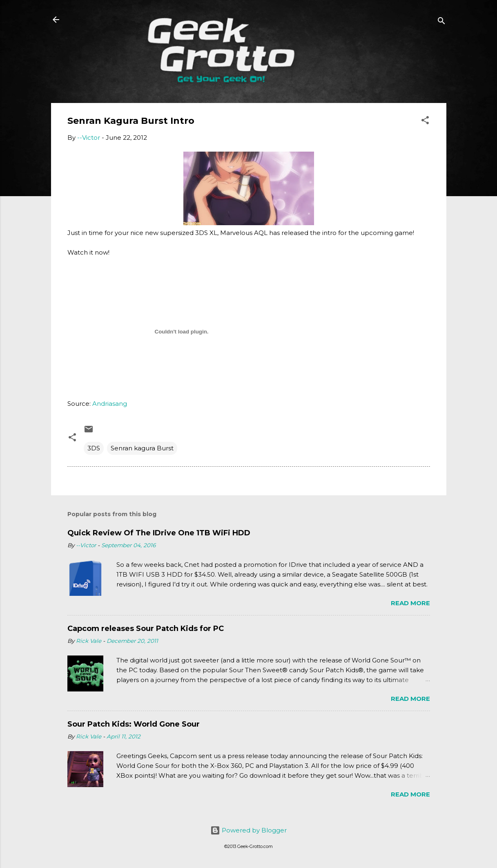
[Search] (441, 22)
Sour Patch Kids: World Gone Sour (134, 724)
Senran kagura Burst (142, 448)
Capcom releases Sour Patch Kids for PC (146, 629)
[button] (425, 122)
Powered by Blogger (248, 830)
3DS (94, 448)
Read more (410, 603)
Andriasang (110, 404)
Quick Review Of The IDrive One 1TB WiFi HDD (159, 533)
